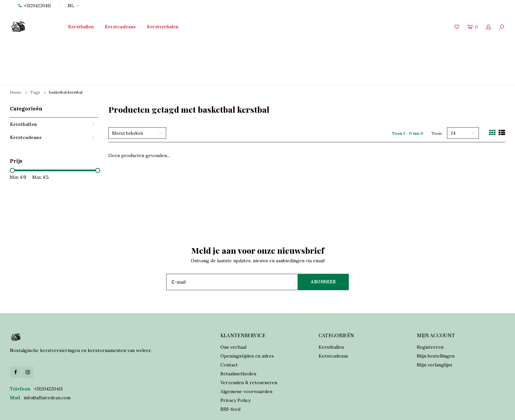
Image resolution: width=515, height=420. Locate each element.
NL (73, 6)
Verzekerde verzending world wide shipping (454, 48)
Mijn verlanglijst (435, 334)
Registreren (430, 316)
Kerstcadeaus (120, 27)
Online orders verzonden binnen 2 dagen (310, 48)
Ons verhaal (233, 316)
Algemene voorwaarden (246, 361)
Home (16, 61)
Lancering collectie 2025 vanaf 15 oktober (59, 48)
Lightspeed (155, 410)
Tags (35, 61)
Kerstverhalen (163, 27)
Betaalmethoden (238, 343)
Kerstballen (81, 27)
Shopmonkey (205, 410)
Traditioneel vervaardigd (186, 48)
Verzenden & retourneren (249, 352)
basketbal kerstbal (66, 61)
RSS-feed (230, 378)
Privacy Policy (235, 369)
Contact (229, 334)
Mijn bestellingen (436, 325)
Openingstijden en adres (247, 325)
